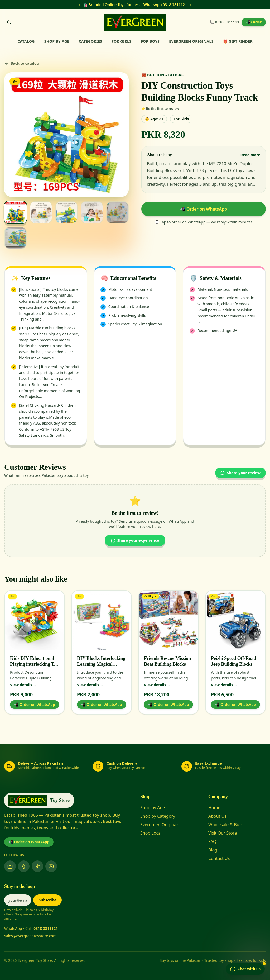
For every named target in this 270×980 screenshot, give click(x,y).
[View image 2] (41, 212)
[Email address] (18, 900)
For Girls (121, 41)
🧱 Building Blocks (163, 75)
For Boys (150, 41)
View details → (23, 685)
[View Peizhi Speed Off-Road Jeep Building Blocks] (235, 620)
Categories (91, 41)
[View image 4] (92, 212)
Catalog (26, 41)
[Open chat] (245, 969)
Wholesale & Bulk (225, 825)
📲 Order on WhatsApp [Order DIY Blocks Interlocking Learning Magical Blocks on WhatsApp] (101, 704)
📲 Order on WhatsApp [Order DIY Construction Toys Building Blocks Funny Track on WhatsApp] (204, 209)
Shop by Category (158, 816)
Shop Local (151, 833)
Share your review (240, 473)
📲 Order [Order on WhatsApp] (254, 22)
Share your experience (135, 540)
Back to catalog (22, 63)
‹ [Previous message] (79, 5)
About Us (217, 816)
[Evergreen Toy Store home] (135, 22)
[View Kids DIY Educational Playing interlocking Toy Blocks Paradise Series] (35, 620)
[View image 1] (15, 212)
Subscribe (47, 900)
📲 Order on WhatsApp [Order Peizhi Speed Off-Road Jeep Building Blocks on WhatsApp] (235, 704)
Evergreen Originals (191, 41)
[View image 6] (15, 238)
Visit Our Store (223, 833)
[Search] (9, 22)
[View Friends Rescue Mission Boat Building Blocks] (168, 620)
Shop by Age (57, 41)
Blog (213, 850)
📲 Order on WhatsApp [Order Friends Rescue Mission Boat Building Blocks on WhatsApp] (168, 704)
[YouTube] (51, 866)
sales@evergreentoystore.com (30, 936)
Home (214, 808)
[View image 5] (117, 212)
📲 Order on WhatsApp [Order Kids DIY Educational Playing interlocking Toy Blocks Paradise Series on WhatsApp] (34, 704)
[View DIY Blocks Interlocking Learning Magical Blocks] (102, 620)
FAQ (212, 841)
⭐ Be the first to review (160, 109)
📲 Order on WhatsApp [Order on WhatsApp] (29, 842)
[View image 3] (67, 212)
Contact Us (219, 858)
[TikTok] (37, 866)
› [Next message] (191, 5)
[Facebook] (24, 866)
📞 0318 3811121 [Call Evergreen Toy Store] (224, 22)
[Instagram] (10, 866)
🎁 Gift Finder (238, 41)
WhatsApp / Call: (31, 928)
